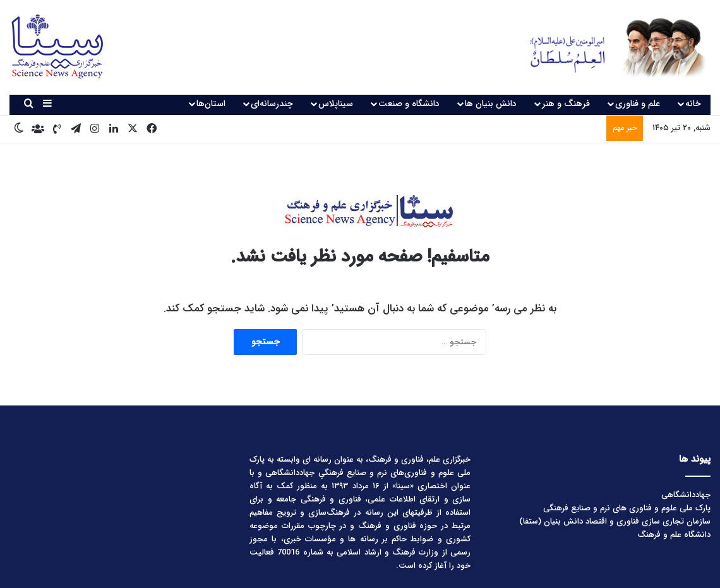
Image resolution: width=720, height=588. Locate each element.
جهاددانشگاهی (686, 495)
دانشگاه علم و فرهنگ (674, 535)
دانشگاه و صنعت (409, 104)
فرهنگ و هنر (566, 104)
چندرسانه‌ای (272, 104)
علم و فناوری (638, 104)
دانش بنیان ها (491, 104)
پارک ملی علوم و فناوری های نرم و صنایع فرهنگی (627, 508)
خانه (693, 104)
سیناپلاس (336, 104)
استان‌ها (211, 104)
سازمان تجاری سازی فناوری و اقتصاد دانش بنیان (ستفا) (615, 521)
